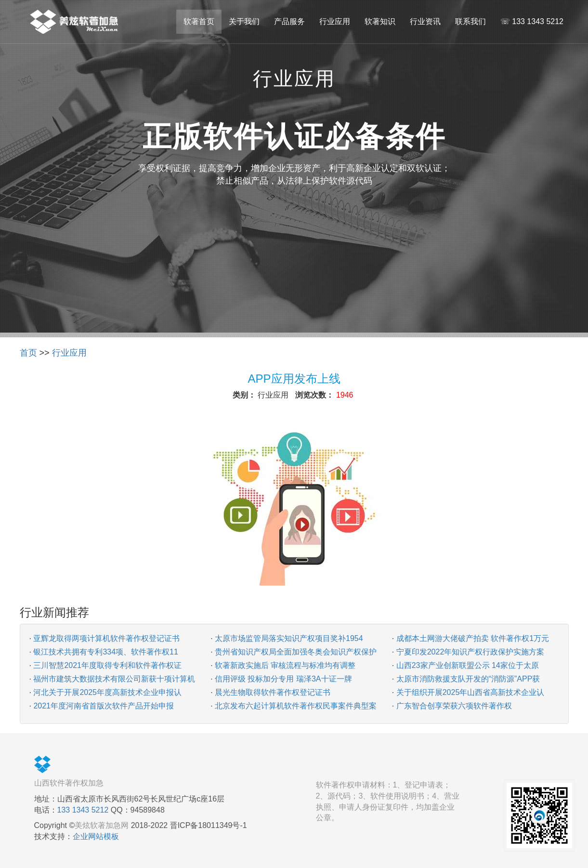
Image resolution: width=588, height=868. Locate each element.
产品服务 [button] (289, 21)
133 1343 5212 (83, 810)
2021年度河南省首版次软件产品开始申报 (104, 706)
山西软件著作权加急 (69, 783)
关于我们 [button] (244, 21)
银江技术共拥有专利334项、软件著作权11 (106, 652)
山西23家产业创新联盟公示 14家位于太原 (468, 665)
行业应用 (69, 353)
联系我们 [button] (470, 21)
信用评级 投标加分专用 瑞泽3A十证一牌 (283, 679)
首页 (28, 353)
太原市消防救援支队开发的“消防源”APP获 (468, 679)
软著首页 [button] (199, 21)
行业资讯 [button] (425, 21)
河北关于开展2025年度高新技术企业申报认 (107, 692)
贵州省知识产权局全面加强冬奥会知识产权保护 (296, 652)
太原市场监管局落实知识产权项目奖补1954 (289, 638)
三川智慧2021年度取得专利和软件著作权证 (107, 665)
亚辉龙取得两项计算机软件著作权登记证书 (106, 638)
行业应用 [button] (335, 21)
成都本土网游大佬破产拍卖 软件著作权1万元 (473, 638)
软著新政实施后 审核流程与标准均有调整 (285, 665)
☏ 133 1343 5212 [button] (532, 21)
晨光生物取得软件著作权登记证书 (273, 692)
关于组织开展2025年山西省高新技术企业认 (470, 692)
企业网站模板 (96, 836)
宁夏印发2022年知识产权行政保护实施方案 (470, 652)
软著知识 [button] (380, 21)
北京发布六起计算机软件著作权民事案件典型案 (296, 706)
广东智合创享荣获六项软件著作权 (454, 706)
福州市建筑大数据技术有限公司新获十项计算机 (114, 679)
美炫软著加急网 (102, 825)
